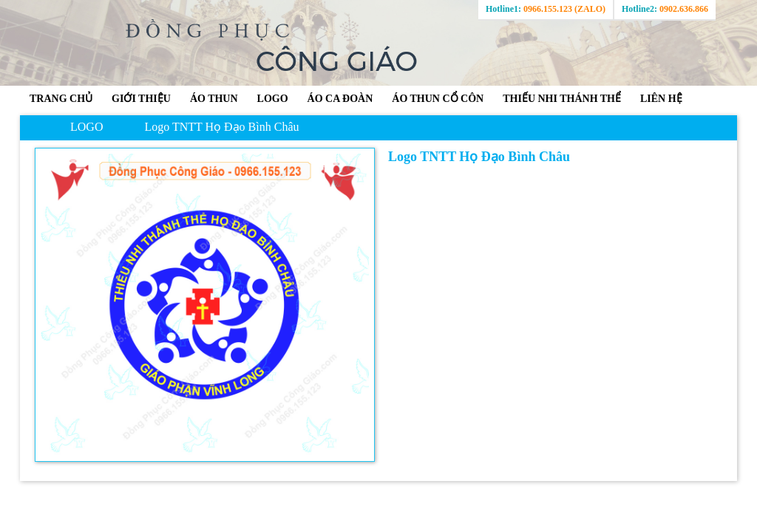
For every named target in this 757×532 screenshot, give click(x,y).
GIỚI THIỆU (141, 99)
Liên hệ (661, 99)
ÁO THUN (214, 99)
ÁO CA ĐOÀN (340, 99)
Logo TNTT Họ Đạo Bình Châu (221, 127)
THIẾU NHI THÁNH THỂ (562, 99)
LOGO (273, 99)
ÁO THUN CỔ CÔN (438, 99)
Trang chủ (61, 99)
